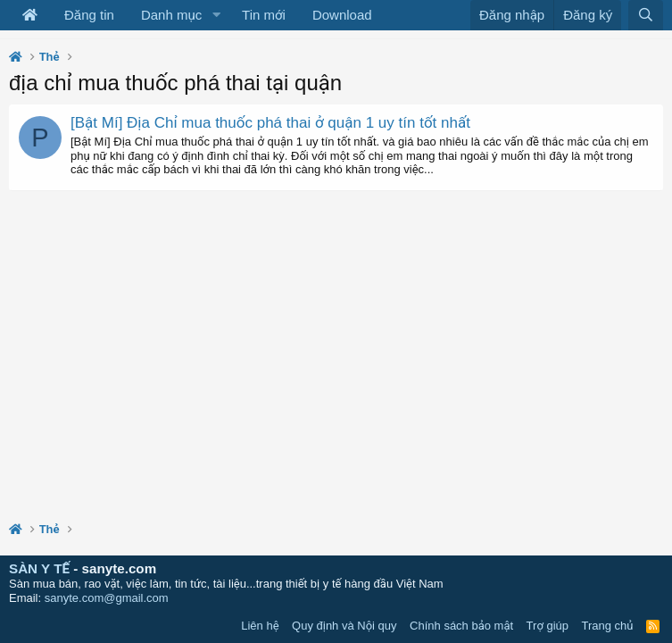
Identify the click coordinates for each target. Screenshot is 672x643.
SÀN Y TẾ (39, 568)
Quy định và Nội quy (344, 626)
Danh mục (171, 15)
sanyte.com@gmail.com (107, 598)
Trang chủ (608, 626)
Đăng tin (89, 15)
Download (342, 15)
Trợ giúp (548, 626)
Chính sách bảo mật (461, 626)
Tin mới (264, 15)
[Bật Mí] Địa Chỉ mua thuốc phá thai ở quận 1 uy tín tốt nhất (270, 123)
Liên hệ (260, 626)
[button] (216, 15)
